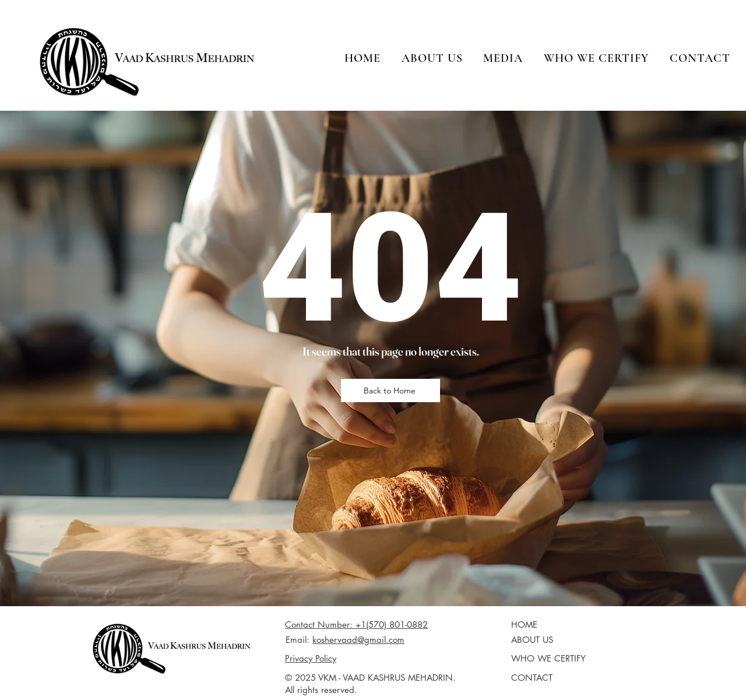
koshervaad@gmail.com (358, 640)
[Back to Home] (390, 391)
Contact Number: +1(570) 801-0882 (356, 625)
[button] (432, 58)
